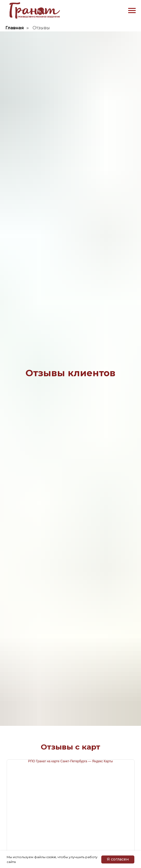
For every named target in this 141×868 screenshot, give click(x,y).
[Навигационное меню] (132, 11)
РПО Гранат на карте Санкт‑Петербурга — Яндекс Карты (70, 761)
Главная (15, 28)
